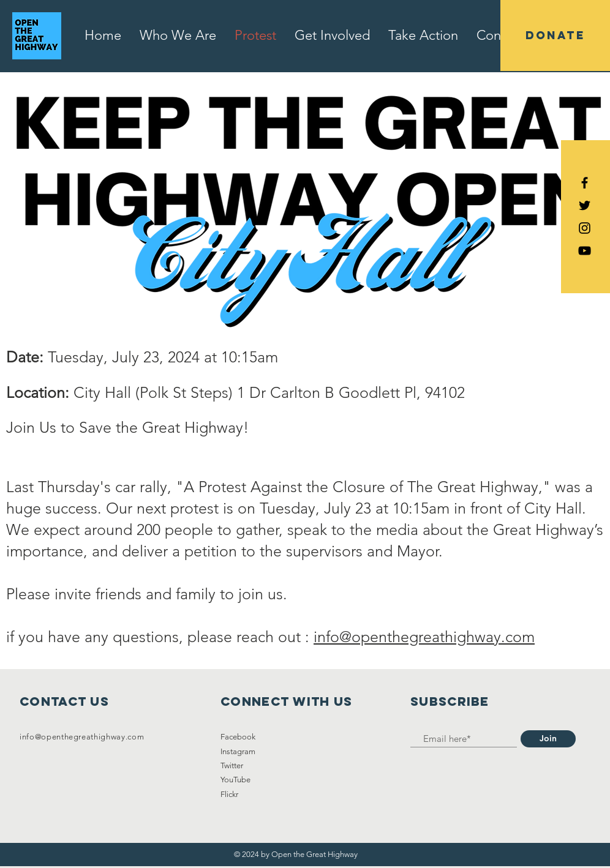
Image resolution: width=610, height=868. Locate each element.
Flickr (229, 794)
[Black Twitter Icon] (585, 205)
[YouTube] (585, 251)
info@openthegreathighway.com (424, 637)
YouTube (235, 780)
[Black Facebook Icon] (585, 183)
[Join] (548, 739)
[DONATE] (555, 36)
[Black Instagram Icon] (585, 228)
